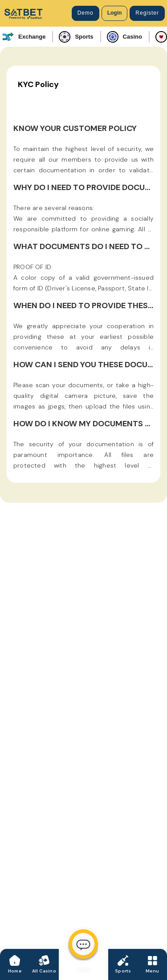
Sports (76, 37)
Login (115, 13)
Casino (124, 37)
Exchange (24, 37)
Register (147, 13)
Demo (86, 13)
